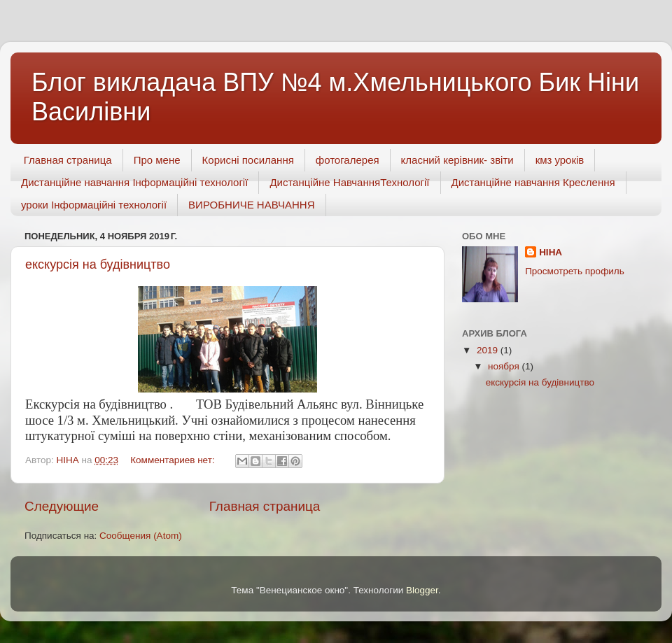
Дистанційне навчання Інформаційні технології (134, 182)
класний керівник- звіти (457, 160)
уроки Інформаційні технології (94, 205)
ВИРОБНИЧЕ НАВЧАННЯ (251, 205)
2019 (489, 350)
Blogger (422, 590)
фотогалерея (348, 160)
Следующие (62, 506)
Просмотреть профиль (575, 271)
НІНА (551, 252)
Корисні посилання (248, 160)
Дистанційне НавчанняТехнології (349, 182)
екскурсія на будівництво (98, 264)
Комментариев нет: (174, 460)
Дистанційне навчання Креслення (533, 182)
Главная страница (68, 160)
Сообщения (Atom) (141, 536)
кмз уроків (560, 160)
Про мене (157, 160)
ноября (505, 366)
